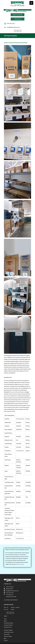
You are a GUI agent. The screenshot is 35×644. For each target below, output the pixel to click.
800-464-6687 (9, 589)
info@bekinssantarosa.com (13, 27)
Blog (5, 638)
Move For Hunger (8, 636)
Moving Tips (7, 634)
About (5, 621)
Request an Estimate (18, 15)
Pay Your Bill (18, 19)
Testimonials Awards (9, 632)
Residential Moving (8, 623)
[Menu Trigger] (31, 3)
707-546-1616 (20, 564)
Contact (6, 640)
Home (5, 619)
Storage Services (8, 627)
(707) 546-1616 (11, 24)
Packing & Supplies (8, 630)
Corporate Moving (8, 625)
